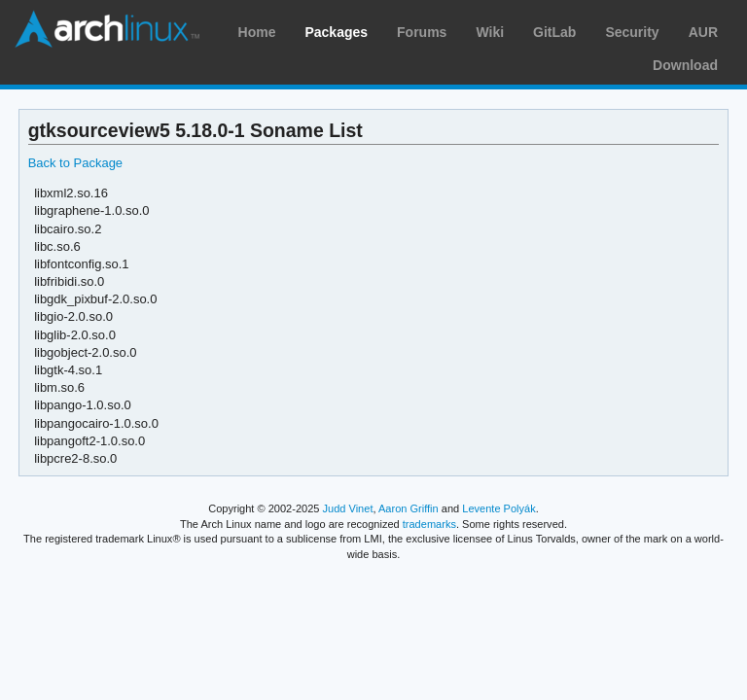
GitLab (554, 32)
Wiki (490, 32)
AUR (703, 32)
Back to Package (75, 163)
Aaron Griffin (409, 508)
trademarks (429, 524)
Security (632, 32)
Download (685, 65)
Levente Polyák (498, 508)
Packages (336, 32)
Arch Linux (107, 29)
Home (257, 32)
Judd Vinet (348, 508)
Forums (422, 32)
